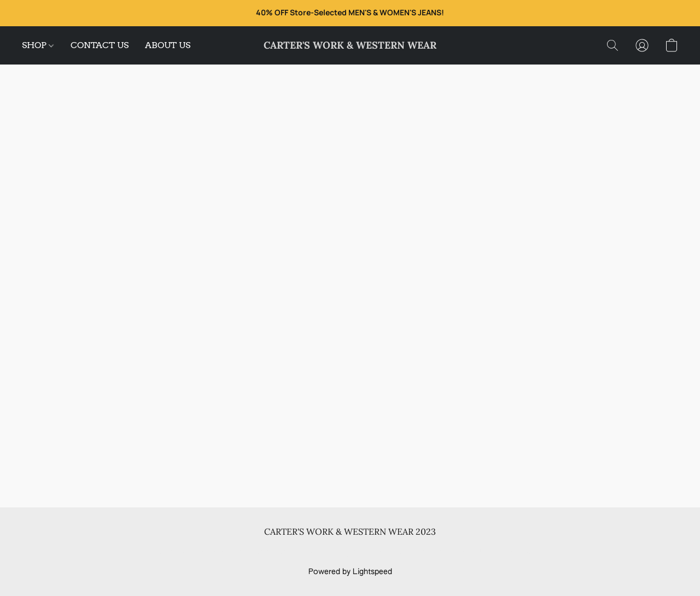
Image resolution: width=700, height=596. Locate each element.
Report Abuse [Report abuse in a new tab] (521, 552)
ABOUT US (168, 45)
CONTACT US (100, 45)
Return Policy (418, 552)
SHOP (38, 45)
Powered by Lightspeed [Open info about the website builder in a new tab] (350, 572)
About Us (469, 552)
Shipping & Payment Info (340, 552)
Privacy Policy (261, 552)
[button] (350, 45)
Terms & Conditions (191, 552)
